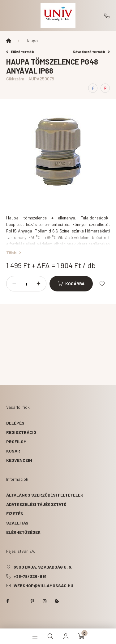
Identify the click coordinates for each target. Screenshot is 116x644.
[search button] (50, 636)
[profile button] (66, 636)
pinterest (32, 601)
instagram (45, 601)
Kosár (13, 451)
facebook (7, 601)
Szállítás (17, 523)
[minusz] (14, 284)
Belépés (15, 423)
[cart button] (81, 636)
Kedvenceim (19, 460)
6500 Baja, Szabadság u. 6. (43, 567)
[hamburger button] (35, 636)
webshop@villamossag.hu (43, 585)
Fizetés (15, 513)
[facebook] (93, 88)
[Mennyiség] (26, 284)
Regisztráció (21, 432)
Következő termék (91, 52)
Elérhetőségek (23, 532)
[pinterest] (105, 88)
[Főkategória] (9, 41)
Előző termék (20, 52)
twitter (20, 601)
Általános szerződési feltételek (45, 495)
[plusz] (38, 284)
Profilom (16, 441)
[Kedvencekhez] (102, 284)
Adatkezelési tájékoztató (36, 504)
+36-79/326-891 (107, 16)
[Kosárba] (71, 284)
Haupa (32, 41)
